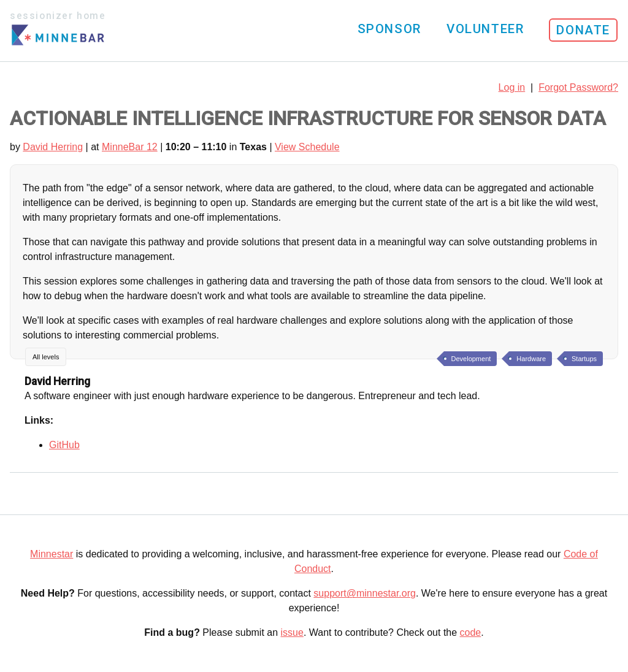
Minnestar (52, 554)
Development (471, 359)
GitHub (64, 445)
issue (292, 632)
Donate (583, 30)
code (471, 632)
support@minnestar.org (365, 593)
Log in (512, 87)
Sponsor (389, 29)
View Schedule (307, 147)
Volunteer (485, 29)
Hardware (531, 359)
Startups (584, 359)
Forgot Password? (578, 87)
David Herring (53, 147)
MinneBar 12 (130, 147)
